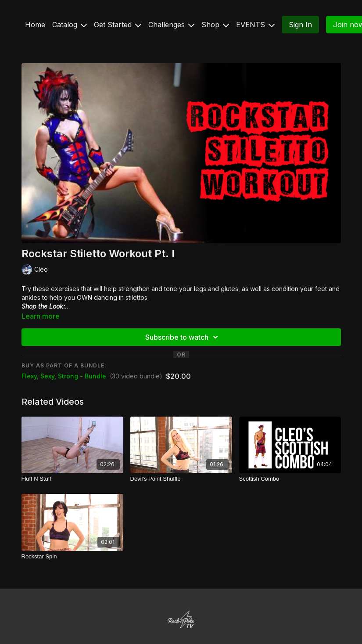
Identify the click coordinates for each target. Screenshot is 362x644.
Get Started (118, 25)
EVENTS (255, 25)
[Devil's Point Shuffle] (181, 479)
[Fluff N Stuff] (72, 479)
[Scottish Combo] (290, 479)
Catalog (70, 25)
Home (35, 25)
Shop (215, 25)
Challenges (171, 25)
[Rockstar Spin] (72, 557)
